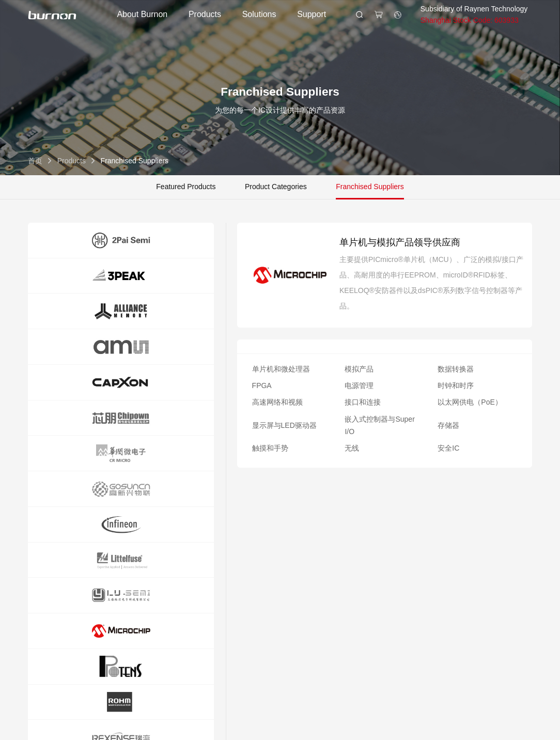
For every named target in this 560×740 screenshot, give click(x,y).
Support (312, 14)
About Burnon (142, 14)
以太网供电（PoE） (470, 402)
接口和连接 (363, 402)
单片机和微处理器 (281, 369)
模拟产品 (359, 369)
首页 (35, 161)
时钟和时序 (456, 386)
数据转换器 (456, 369)
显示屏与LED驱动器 (284, 425)
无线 (352, 448)
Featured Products (186, 187)
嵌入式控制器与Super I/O (379, 425)
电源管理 (359, 386)
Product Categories (276, 187)
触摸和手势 (270, 448)
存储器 (448, 425)
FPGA (262, 386)
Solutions (259, 14)
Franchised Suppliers (370, 187)
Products (205, 14)
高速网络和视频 (277, 402)
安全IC (448, 448)
